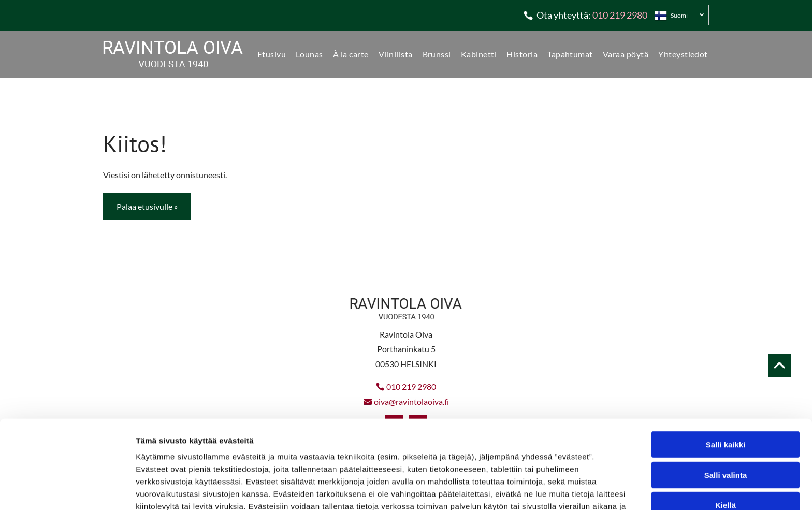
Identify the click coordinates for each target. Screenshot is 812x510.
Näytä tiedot (554, 490)
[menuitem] (268, 54)
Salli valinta (726, 412)
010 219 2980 (620, 15)
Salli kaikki (726, 382)
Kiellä (726, 442)
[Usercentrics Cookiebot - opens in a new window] (67, 490)
